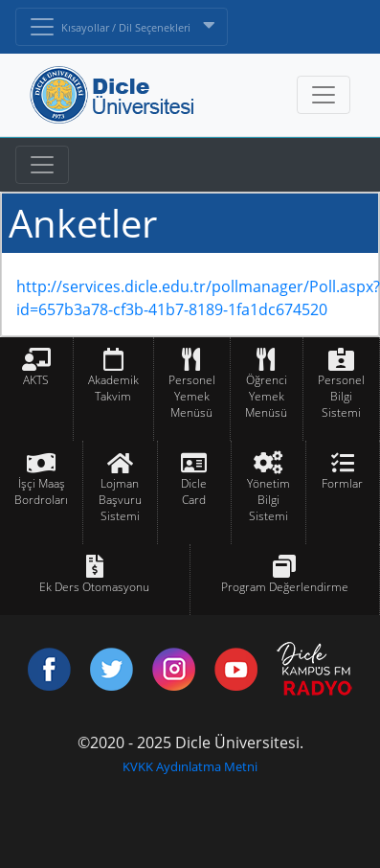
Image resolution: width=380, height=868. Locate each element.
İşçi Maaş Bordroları (41, 491)
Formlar (342, 483)
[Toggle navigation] (42, 165)
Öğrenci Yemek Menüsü (266, 396)
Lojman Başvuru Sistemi (120, 500)
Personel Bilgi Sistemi (341, 396)
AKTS (36, 380)
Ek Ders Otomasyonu (94, 587)
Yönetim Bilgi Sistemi (268, 500)
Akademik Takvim (113, 388)
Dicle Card (194, 491)
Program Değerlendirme (285, 587)
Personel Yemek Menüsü (192, 396)
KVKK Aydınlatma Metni (190, 766)
